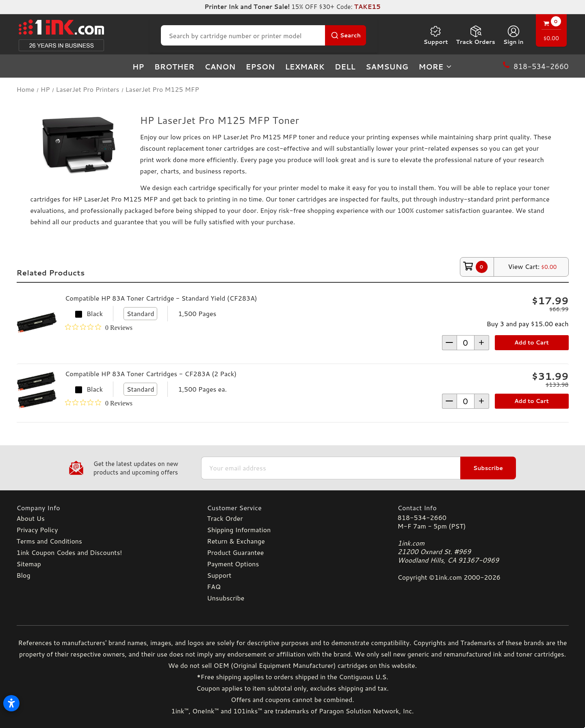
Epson (260, 67)
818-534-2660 (422, 517)
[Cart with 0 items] (551, 31)
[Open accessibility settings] (11, 703)
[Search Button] (346, 35)
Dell (345, 67)
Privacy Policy (37, 530)
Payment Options (233, 564)
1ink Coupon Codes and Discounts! (69, 552)
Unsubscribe (226, 598)
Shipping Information (239, 530)
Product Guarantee (236, 552)
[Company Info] (102, 508)
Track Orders (476, 35)
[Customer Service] (293, 508)
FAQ (214, 586)
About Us (31, 518)
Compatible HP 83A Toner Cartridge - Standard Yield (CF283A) (161, 298)
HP (138, 67)
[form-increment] (466, 343)
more (435, 67)
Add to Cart (532, 342)
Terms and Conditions (49, 541)
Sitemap (29, 564)
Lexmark (304, 67)
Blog (24, 575)
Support (435, 35)
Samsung (387, 67)
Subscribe (488, 468)
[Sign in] (513, 35)
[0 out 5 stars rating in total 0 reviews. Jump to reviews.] (99, 327)
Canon (220, 67)
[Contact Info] (483, 508)
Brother (174, 67)
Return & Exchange (236, 541)
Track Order (225, 518)
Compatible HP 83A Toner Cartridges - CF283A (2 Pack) (151, 374)
